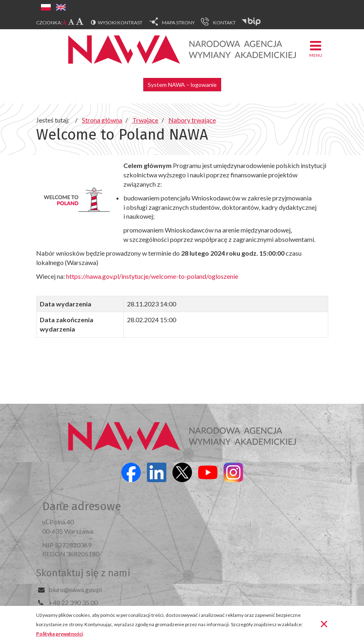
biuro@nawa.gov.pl (75, 589)
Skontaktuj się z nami (83, 573)
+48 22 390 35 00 (73, 602)
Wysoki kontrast (120, 23)
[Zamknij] (324, 623)
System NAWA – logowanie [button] (182, 85)
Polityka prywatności (59, 634)
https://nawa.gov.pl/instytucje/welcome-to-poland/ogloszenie (152, 276)
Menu (316, 48)
